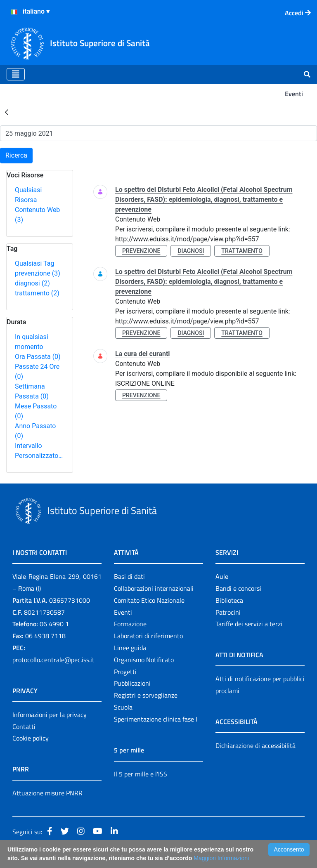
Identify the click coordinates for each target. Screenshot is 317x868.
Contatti (24, 726)
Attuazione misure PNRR (47, 793)
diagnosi (32, 283)
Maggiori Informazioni (221, 858)
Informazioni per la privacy (50, 715)
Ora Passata (38, 357)
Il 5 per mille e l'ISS (141, 774)
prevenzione (38, 273)
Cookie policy (31, 738)
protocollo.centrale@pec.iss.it (53, 660)
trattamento (37, 293)
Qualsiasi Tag (34, 263)
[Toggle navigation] (16, 74)
